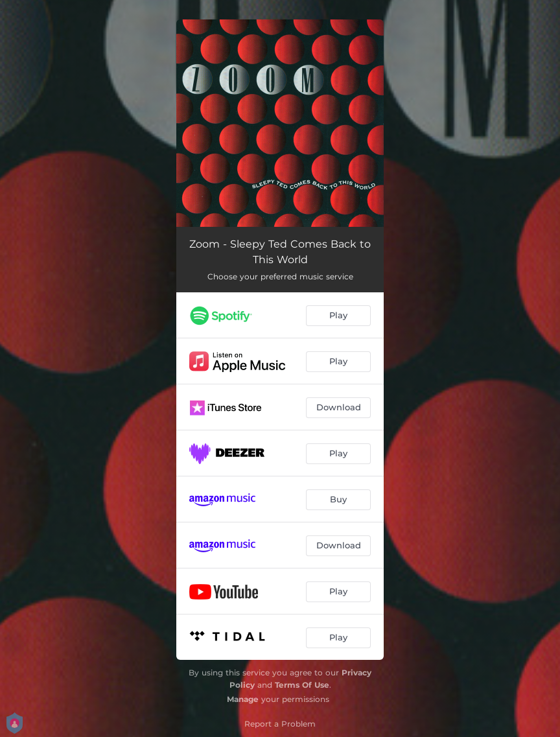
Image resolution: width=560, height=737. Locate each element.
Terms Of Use (302, 685)
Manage (243, 699)
